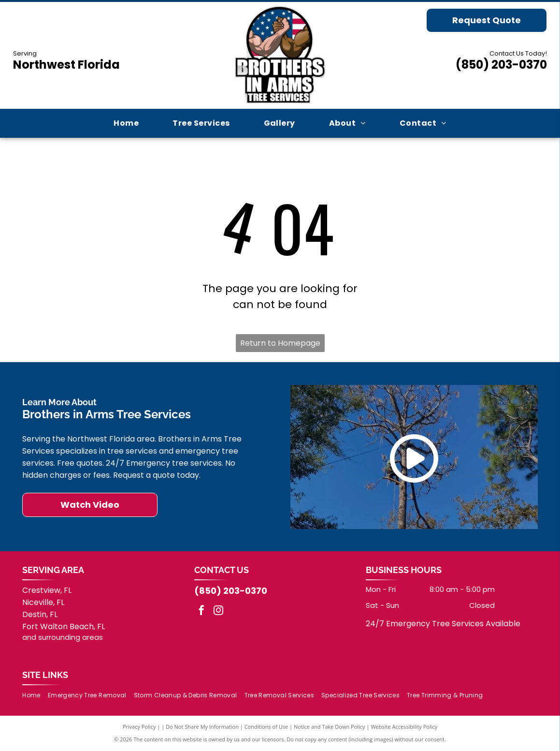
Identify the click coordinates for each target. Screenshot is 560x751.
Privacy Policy (139, 727)
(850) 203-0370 (501, 65)
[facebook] (201, 611)
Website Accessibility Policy (404, 727)
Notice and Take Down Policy (330, 727)
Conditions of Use (266, 727)
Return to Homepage (280, 343)
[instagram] (218, 611)
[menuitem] (126, 123)
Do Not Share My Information (202, 727)
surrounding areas (71, 637)
